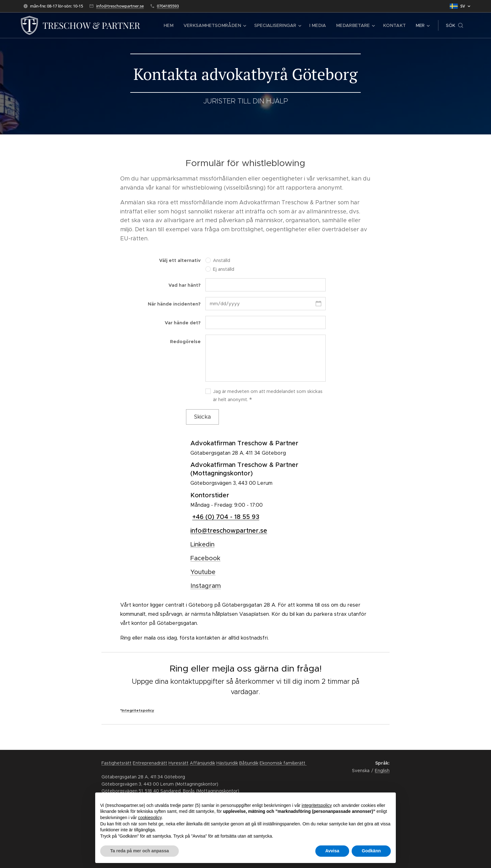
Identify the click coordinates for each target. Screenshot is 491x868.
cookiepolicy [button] (150, 818)
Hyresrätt (178, 763)
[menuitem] (178, 25)
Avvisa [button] (332, 851)
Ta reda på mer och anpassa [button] (140, 851)
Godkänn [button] (371, 851)
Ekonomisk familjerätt (283, 763)
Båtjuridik (249, 763)
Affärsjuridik (202, 763)
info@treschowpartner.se (120, 6)
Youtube (203, 572)
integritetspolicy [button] (317, 805)
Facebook (205, 558)
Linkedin (202, 544)
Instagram (206, 586)
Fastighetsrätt (116, 763)
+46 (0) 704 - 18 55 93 (226, 517)
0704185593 (168, 6)
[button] (455, 25)
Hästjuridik (227, 763)
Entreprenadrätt (150, 763)
